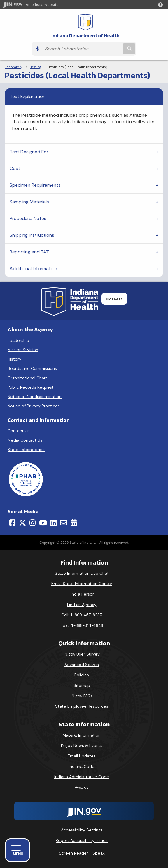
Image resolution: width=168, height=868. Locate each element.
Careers (114, 299)
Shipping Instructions (32, 235)
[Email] (64, 523)
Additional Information (33, 269)
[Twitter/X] (22, 523)
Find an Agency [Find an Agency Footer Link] (82, 605)
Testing (36, 67)
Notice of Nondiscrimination (35, 397)
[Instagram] (33, 523)
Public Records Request (31, 387)
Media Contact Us (25, 440)
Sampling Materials (29, 202)
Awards (82, 787)
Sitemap (82, 685)
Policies (82, 675)
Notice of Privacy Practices (34, 406)
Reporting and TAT (29, 252)
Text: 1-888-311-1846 (82, 625)
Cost (15, 168)
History (14, 359)
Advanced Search (82, 665)
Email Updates (82, 756)
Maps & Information (82, 735)
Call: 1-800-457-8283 (82, 615)
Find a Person (82, 594)
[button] (162, 5)
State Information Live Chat (82, 573)
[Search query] (82, 49)
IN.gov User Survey (82, 654)
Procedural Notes (28, 218)
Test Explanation (28, 96)
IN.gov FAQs (82, 696)
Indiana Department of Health (85, 36)
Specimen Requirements (35, 185)
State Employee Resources (82, 706)
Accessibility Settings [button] (82, 830)
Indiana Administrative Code (82, 777)
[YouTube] (43, 523)
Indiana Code (82, 766)
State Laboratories (26, 450)
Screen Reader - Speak (82, 853)
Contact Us (19, 431)
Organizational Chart (27, 378)
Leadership (18, 340)
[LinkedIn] (54, 523)
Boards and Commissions (32, 368)
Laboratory (13, 67)
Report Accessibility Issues (82, 840)
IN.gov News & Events (82, 745)
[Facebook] (12, 523)
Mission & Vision (23, 350)
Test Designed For (29, 152)
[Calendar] (74, 523)
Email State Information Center (82, 584)
